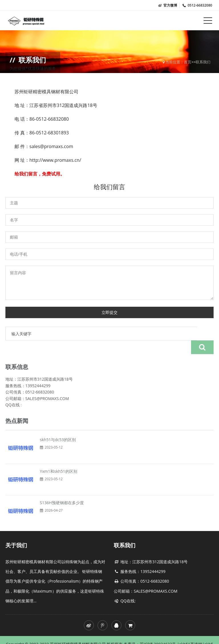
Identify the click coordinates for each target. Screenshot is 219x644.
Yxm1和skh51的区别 (59, 458)
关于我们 (16, 532)
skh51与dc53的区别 (58, 426)
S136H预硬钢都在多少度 (62, 489)
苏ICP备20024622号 (158, 630)
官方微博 (167, 5)
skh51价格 (118, 636)
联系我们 (203, 62)
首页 (188, 62)
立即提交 (109, 312)
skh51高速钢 (191, 630)
